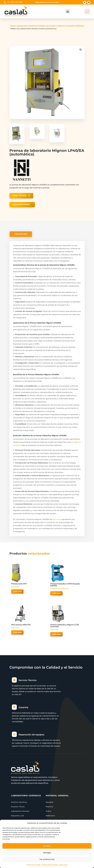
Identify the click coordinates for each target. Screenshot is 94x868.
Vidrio (49, 811)
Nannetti (57, 519)
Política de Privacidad (50, 865)
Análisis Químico (19, 802)
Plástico (49, 807)
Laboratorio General (20, 811)
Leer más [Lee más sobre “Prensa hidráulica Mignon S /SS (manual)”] (56, 634)
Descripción (21, 234)
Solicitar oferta (21, 205)
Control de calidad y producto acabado (56, 26)
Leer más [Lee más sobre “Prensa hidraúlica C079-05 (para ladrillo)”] (56, 593)
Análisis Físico (18, 807)
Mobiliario (50, 816)
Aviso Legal (63, 865)
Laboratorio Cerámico (26, 26)
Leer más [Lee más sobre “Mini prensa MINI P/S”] (17, 632)
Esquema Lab (18, 816)
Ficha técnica (20, 196)
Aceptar (47, 846)
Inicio (13, 26)
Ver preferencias (47, 859)
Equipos (50, 802)
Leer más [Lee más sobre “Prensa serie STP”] (17, 591)
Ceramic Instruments (60, 589)
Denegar (47, 853)
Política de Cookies (34, 865)
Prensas (80, 26)
